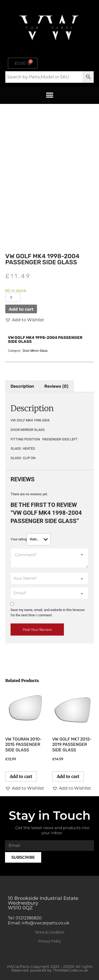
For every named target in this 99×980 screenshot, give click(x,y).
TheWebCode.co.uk (70, 970)
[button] (49, 95)
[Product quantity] (13, 297)
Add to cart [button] (21, 776)
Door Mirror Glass (35, 351)
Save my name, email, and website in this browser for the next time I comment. (48, 613)
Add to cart (21, 309)
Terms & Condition (49, 932)
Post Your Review (37, 630)
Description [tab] (22, 386)
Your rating (19, 539)
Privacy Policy (50, 941)
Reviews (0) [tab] (56, 386)
